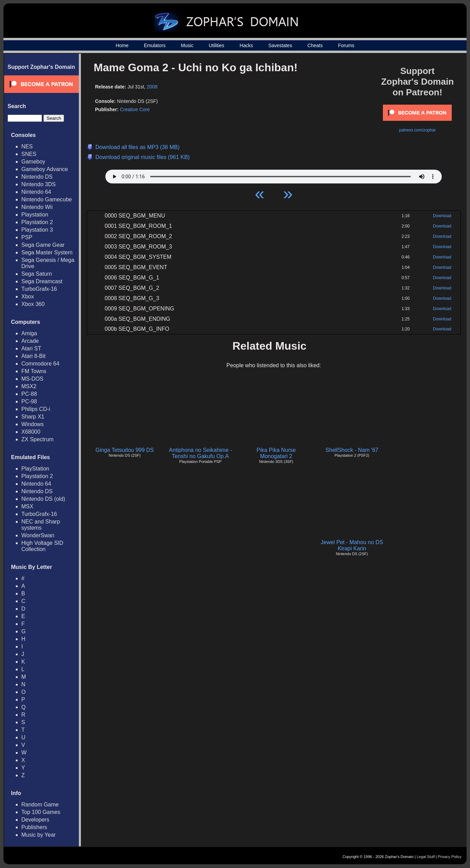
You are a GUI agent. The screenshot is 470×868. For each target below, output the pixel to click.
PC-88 (29, 394)
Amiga (29, 333)
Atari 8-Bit (33, 356)
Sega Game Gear (43, 245)
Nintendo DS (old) (43, 499)
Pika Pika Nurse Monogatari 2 (276, 453)
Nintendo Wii (37, 207)
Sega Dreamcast (42, 281)
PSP (27, 237)
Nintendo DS (37, 177)
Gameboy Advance (45, 169)
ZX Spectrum (37, 439)
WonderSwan (38, 535)
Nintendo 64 (36, 192)
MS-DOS (32, 379)
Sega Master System (47, 252)
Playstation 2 (37, 222)
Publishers (34, 827)
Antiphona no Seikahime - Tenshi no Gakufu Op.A (200, 453)
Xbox (28, 297)
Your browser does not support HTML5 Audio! (274, 175)
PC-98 (29, 401)
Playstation (35, 215)
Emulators (155, 45)
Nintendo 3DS (39, 184)
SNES (29, 154)
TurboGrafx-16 (39, 289)
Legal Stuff (426, 857)
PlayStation (35, 469)
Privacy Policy (450, 857)
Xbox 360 (33, 304)
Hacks (246, 45)
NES (27, 146)
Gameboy (33, 162)
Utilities (216, 45)
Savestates (280, 45)
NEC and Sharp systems (41, 525)
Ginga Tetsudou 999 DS (125, 450)
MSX (27, 506)
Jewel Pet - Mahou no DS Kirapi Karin (352, 545)
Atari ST (31, 348)
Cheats (315, 45)
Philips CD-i (36, 409)
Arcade (30, 341)
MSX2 (29, 386)
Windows (33, 424)
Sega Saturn (37, 274)
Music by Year (39, 835)
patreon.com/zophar (417, 130)
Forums (346, 45)
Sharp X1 (33, 417)
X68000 (31, 432)
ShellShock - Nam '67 (352, 450)
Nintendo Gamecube (47, 199)
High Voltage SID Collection (42, 546)
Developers (35, 820)
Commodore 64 (40, 364)
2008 (152, 87)
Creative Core (135, 109)
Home (122, 45)
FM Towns (34, 371)
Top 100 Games (41, 812)
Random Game (40, 805)
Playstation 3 (37, 230)
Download (442, 216)
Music (187, 45)
